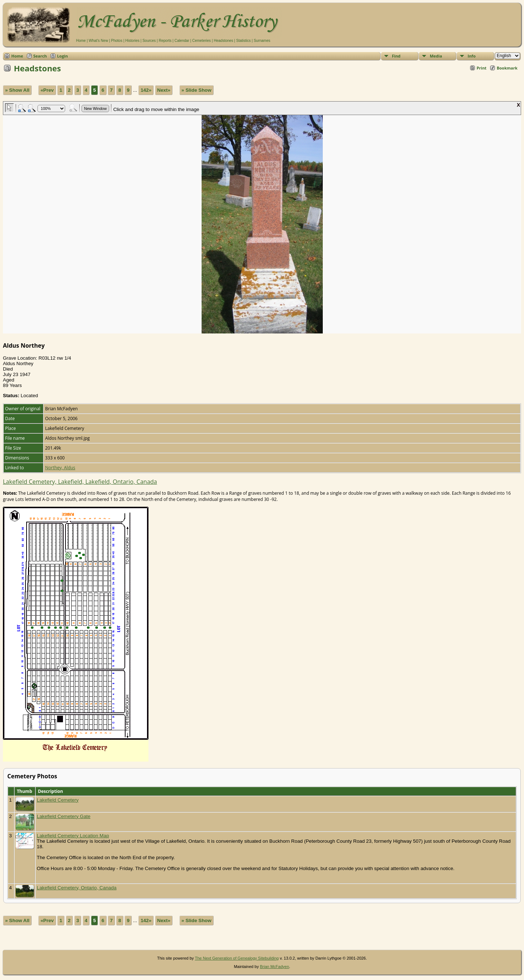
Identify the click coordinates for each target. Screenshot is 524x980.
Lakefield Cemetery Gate (63, 816)
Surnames (262, 41)
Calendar (182, 41)
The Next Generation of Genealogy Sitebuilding (237, 958)
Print (482, 68)
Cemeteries (201, 41)
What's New (98, 41)
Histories (132, 41)
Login (63, 56)
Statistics (243, 41)
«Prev (47, 90)
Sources (149, 41)
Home (81, 41)
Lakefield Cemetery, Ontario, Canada (77, 888)
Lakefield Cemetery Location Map (73, 836)
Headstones (223, 41)
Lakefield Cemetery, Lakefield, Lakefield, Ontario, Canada (80, 482)
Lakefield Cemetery (58, 800)
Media (436, 56)
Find (396, 56)
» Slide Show (196, 90)
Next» (164, 90)
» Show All (17, 90)
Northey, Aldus (60, 468)
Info (472, 56)
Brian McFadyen (274, 967)
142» (146, 90)
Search (40, 56)
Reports (165, 41)
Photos (117, 41)
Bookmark (507, 68)
